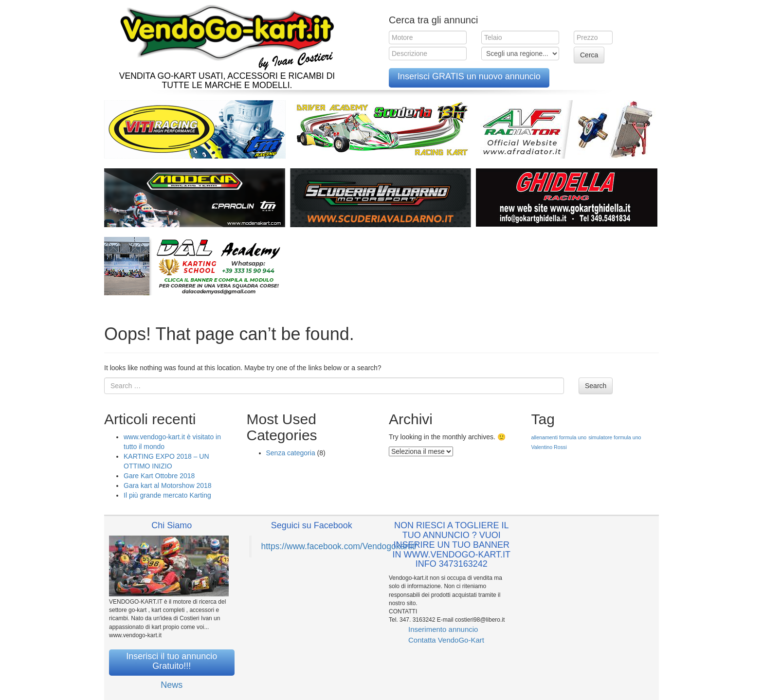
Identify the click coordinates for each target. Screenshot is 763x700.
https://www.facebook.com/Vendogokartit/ (339, 546)
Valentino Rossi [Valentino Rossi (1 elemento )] (549, 447)
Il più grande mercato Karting (167, 495)
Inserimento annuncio (443, 629)
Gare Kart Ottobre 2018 (159, 476)
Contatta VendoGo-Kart (446, 640)
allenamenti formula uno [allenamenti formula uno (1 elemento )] (559, 437)
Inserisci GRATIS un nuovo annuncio (469, 76)
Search (596, 386)
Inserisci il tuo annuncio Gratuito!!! (172, 661)
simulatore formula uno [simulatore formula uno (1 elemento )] (615, 437)
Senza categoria (291, 453)
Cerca (589, 55)
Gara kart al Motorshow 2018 (168, 485)
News (172, 685)
